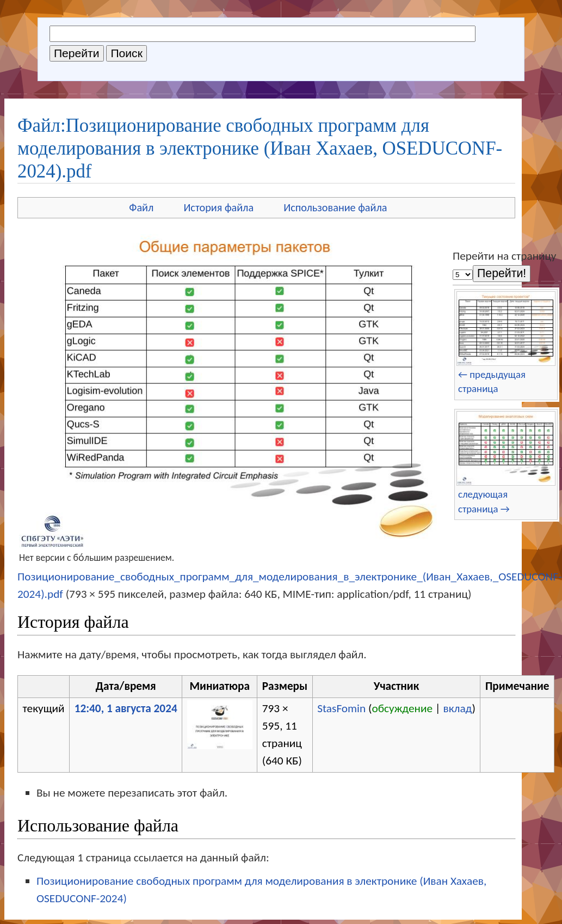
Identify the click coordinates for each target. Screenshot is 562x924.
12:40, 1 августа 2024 (126, 708)
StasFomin (341, 708)
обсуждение (402, 708)
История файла (218, 207)
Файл (141, 207)
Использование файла (335, 207)
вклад (457, 708)
